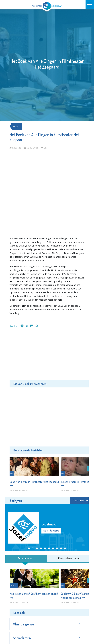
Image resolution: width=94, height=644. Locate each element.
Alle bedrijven (80, 501)
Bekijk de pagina (51, 531)
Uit (16, 126)
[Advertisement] (47, 356)
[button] (29, 548)
